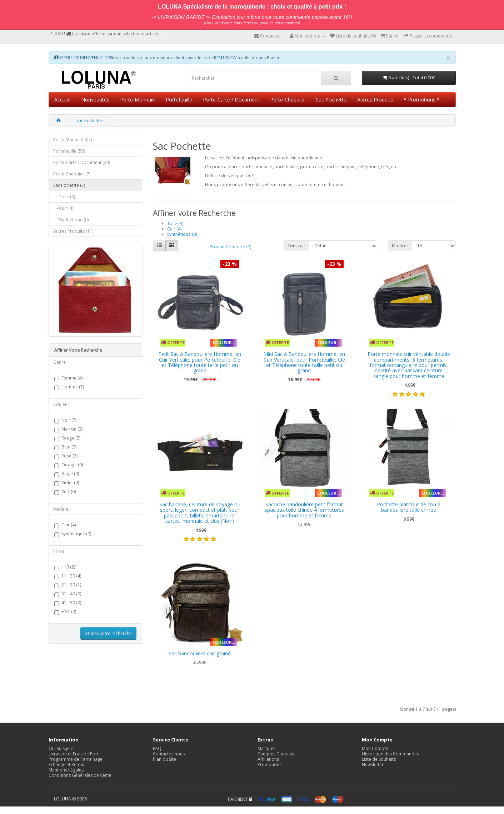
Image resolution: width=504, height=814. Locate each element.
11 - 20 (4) (68, 576)
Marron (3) (68, 429)
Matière (61, 509)
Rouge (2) (67, 438)
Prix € (59, 551)
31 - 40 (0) (68, 594)
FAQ (157, 748)
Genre (59, 362)
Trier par (296, 246)
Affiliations (268, 759)
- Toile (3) (64, 197)
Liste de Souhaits (379, 759)
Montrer (400, 246)
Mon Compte (375, 748)
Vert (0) (65, 492)
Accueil (62, 100)
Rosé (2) (66, 456)
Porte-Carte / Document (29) (82, 162)
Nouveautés (95, 100)
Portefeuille (179, 100)
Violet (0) (67, 483)
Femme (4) (68, 378)
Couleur (61, 404)
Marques (266, 748)
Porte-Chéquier (288, 100)
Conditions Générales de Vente (80, 775)
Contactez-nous (169, 754)
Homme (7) (69, 387)
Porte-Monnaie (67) (73, 140)
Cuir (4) (65, 525)
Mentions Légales (66, 770)
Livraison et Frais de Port (74, 754)
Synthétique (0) (73, 534)
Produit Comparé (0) (230, 247)
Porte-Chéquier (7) (72, 174)
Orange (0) (69, 465)
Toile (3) (175, 224)
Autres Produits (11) (73, 231)
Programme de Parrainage (76, 759)
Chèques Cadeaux (276, 754)
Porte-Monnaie (138, 100)
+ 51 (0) (65, 612)
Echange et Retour (67, 765)
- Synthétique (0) (71, 220)
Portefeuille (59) (69, 151)
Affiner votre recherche (108, 633)
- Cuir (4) (63, 208)
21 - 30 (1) (68, 585)
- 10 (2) (65, 567)
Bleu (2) (65, 447)
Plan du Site (164, 759)
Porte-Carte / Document (231, 100)
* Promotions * (422, 100)
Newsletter (373, 765)
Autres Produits (375, 100)
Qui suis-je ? (61, 748)
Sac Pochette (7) (69, 185)
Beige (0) (67, 474)
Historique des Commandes (390, 754)
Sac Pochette (331, 100)
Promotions (270, 765)
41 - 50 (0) (68, 603)
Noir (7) (65, 420)
